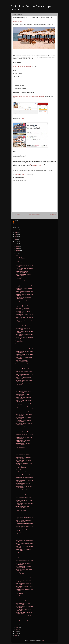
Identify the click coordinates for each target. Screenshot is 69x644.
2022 (16, 236)
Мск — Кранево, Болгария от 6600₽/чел (23, 66)
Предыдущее (52, 214)
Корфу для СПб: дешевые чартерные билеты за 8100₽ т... (23, 298)
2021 (16, 238)
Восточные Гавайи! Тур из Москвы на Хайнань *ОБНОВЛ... (23, 567)
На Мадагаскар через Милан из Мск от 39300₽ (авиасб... (24, 389)
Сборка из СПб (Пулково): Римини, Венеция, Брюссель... (23, 510)
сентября (18, 250)
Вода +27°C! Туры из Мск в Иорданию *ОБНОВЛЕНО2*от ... (24, 401)
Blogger (43, 641)
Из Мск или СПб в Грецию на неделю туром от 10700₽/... (23, 378)
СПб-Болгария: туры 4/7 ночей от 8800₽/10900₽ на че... (23, 283)
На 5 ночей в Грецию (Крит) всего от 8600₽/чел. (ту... (23, 564)
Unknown (17, 222)
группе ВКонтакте (37, 165)
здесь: (23, 118)
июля (17, 254)
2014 (16, 637)
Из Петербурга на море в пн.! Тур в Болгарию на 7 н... (23, 484)
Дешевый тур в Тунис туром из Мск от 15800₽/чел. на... (24, 475)
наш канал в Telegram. (27, 164)
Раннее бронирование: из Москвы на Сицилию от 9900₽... (23, 258)
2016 (16, 633)
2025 (16, 231)
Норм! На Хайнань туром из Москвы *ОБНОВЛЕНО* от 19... (23, 427)
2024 (16, 233)
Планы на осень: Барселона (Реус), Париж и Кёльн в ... (23, 412)
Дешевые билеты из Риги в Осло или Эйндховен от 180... (23, 507)
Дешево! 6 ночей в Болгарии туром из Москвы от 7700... (24, 329)
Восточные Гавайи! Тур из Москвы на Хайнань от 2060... (23, 604)
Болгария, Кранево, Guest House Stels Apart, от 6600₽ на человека (29, 96)
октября (18, 248)
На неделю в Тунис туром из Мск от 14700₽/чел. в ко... (23, 555)
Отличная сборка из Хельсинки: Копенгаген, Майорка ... (22, 452)
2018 (16, 243)
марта (17, 628)
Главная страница (34, 214)
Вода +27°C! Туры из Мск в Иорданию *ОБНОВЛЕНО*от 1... (24, 521)
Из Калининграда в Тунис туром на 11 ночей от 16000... (24, 395)
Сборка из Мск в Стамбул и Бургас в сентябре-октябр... (23, 421)
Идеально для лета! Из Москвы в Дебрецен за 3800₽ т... (23, 444)
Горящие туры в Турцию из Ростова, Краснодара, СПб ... (23, 535)
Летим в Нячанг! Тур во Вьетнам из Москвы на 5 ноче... (23, 447)
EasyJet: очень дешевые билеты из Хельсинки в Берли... (23, 309)
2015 (16, 635)
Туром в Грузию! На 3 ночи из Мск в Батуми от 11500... (23, 323)
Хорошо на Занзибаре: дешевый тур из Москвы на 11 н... (24, 501)
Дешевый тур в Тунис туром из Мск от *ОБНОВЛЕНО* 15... (24, 429)
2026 (16, 229)
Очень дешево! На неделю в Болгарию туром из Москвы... (24, 538)
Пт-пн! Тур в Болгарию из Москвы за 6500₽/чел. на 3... (23, 596)
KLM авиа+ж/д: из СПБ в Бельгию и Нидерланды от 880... (23, 467)
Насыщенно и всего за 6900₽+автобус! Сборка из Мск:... (24, 312)
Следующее (17, 214)
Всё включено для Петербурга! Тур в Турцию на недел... (23, 260)
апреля (17, 626)
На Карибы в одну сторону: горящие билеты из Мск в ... (23, 461)
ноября (17, 247)
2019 (16, 242)
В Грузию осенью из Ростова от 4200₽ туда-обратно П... (24, 398)
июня (17, 256)
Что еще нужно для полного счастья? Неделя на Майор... (23, 553)
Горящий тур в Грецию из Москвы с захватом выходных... (23, 455)
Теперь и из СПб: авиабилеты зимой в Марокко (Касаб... (24, 326)
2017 (16, 632)
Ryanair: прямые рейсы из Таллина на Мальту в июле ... (24, 613)
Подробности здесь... (18, 22)
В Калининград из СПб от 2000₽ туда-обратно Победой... (24, 275)
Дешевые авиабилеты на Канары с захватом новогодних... (23, 346)
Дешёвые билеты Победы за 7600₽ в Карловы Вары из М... (23, 441)
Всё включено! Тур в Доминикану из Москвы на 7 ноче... (23, 458)
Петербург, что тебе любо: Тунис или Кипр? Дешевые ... (23, 472)
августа (17, 252)
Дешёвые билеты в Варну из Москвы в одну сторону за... (24, 438)
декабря (18, 245)
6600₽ (33, 57)
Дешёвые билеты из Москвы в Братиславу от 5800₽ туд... (22, 272)
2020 (16, 240)
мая (17, 624)
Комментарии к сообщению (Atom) (28, 217)
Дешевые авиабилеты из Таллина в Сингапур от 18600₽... (23, 344)
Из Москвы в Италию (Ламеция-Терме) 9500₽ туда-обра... (24, 512)
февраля (18, 629)
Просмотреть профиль (18, 224)
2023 (16, 234)
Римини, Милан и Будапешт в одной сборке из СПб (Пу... (23, 392)
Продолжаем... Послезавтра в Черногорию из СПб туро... (22, 361)
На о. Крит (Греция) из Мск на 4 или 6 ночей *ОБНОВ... (23, 618)
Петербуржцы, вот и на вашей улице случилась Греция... (23, 558)
